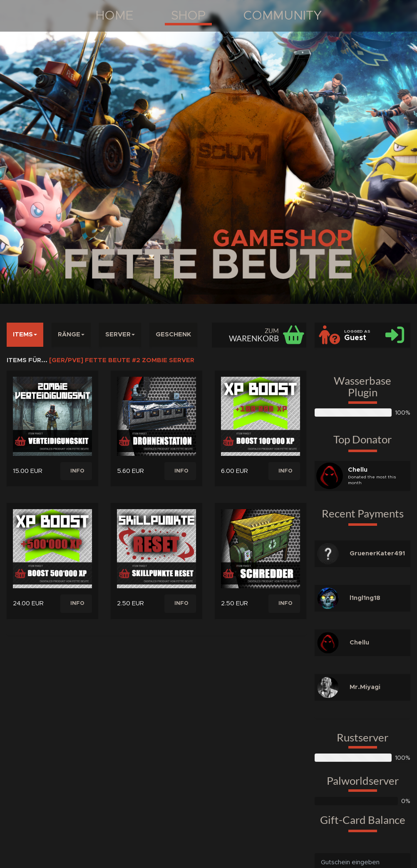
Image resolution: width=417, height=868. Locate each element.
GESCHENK (173, 335)
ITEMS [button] (25, 335)
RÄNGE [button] (71, 335)
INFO (77, 471)
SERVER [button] (120, 335)
